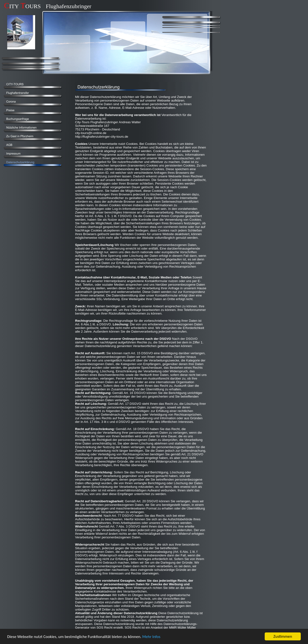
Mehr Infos (151, 637)
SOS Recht (105, 628)
